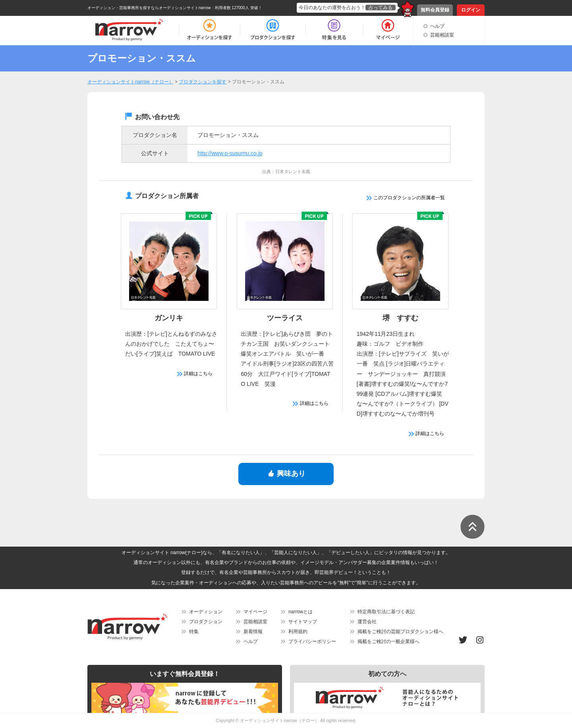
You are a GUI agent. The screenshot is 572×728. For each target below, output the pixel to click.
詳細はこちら (195, 374)
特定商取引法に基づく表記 (386, 612)
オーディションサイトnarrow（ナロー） (279, 720)
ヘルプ (437, 26)
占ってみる (381, 8)
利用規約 (298, 632)
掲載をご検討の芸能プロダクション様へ (400, 632)
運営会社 (367, 622)
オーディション (206, 612)
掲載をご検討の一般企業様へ (388, 641)
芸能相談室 (442, 35)
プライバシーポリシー (312, 641)
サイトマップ (303, 622)
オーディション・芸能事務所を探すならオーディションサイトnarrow (149, 8)
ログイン (471, 10)
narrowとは (300, 612)
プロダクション (206, 622)
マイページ (255, 612)
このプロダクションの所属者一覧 (406, 198)
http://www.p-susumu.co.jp (230, 153)
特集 (194, 632)
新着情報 (253, 632)
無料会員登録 (435, 10)
